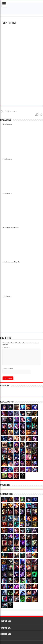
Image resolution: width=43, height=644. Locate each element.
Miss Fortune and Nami (11, 228)
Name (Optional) (8, 368)
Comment (6, 348)
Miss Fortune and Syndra (11, 262)
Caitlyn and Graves (17, 111)
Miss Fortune (7, 125)
